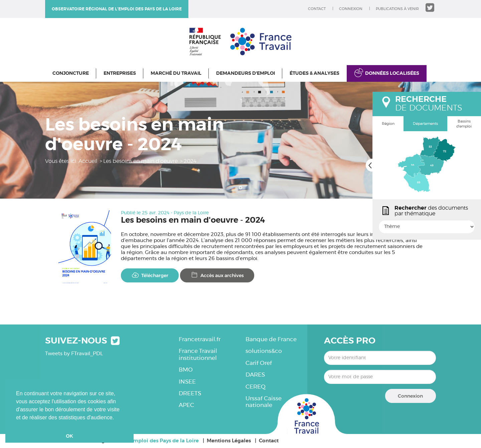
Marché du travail (176, 73)
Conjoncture (71, 73)
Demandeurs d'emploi (246, 73)
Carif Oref (259, 363)
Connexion (351, 9)
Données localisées (392, 73)
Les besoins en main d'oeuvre (140, 161)
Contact (317, 9)
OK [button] (69, 436)
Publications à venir (397, 9)
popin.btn (375, 233)
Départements (425, 124)
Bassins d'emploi (464, 124)
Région (388, 124)
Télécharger (150, 275)
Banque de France (271, 339)
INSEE (187, 382)
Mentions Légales (229, 441)
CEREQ (256, 387)
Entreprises (120, 73)
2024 (190, 161)
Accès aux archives (217, 275)
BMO (186, 370)
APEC (186, 405)
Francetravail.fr (200, 339)
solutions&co (264, 351)
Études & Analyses (314, 73)
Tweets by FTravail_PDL (74, 354)
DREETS (190, 393)
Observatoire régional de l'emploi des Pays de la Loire (117, 9)
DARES (255, 375)
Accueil (88, 161)
